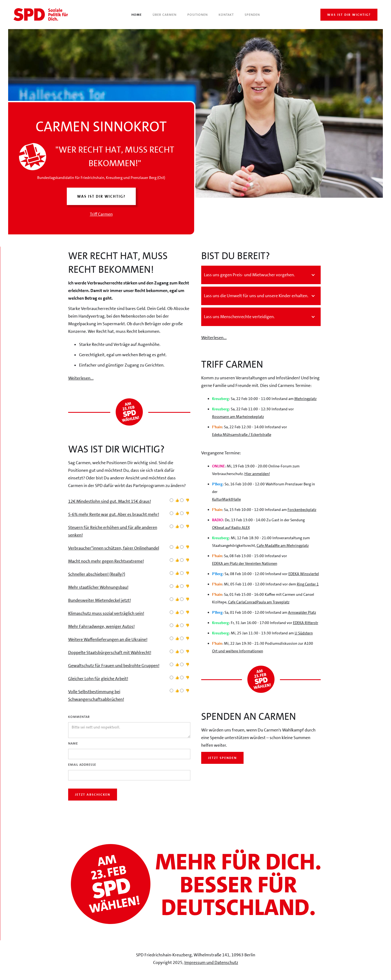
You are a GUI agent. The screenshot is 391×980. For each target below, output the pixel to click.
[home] (41, 15)
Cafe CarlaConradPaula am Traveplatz (259, 602)
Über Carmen (165, 15)
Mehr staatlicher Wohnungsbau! (98, 587)
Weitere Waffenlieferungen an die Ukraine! (108, 639)
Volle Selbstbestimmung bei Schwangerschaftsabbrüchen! (96, 695)
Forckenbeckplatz (302, 510)
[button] (261, 275)
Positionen (198, 15)
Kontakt (226, 15)
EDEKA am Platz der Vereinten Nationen (245, 563)
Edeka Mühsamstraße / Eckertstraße (242, 435)
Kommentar (79, 717)
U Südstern (304, 633)
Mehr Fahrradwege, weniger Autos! (101, 626)
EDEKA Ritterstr (306, 623)
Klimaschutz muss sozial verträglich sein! (106, 613)
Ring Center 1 (308, 584)
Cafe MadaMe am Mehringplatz (283, 545)
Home (137, 15)
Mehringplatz (305, 399)
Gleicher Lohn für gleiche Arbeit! (98, 679)
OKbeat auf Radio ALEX (231, 528)
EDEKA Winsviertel (304, 574)
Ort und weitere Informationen (238, 651)
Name (73, 743)
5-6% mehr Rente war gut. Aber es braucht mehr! (114, 514)
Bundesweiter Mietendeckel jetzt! (100, 600)
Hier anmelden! (257, 474)
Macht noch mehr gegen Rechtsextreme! (106, 561)
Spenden (252, 15)
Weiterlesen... (81, 378)
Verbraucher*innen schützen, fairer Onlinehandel (114, 548)
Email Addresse (82, 765)
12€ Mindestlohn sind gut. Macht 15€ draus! (110, 501)
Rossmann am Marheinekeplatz (238, 417)
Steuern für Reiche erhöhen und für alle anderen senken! (113, 531)
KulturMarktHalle (226, 499)
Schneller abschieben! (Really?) (97, 574)
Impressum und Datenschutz (211, 962)
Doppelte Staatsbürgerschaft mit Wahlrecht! (110, 652)
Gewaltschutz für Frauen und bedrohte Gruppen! (114, 666)
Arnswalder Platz (302, 612)
